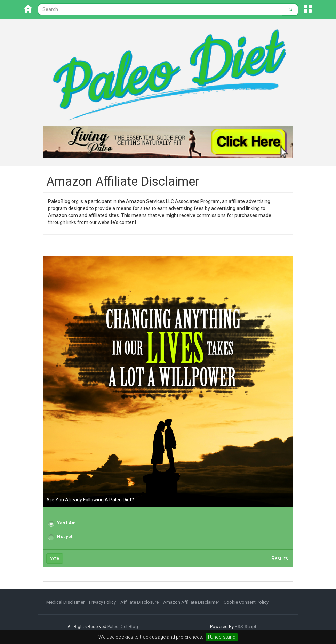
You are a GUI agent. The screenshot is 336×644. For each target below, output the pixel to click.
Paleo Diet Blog (123, 626)
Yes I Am (66, 523)
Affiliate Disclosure (139, 602)
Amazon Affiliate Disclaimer (191, 602)
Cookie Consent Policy (246, 602)
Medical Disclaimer (65, 602)
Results (280, 558)
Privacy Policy (102, 602)
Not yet (65, 536)
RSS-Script (246, 626)
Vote (55, 558)
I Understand (222, 637)
